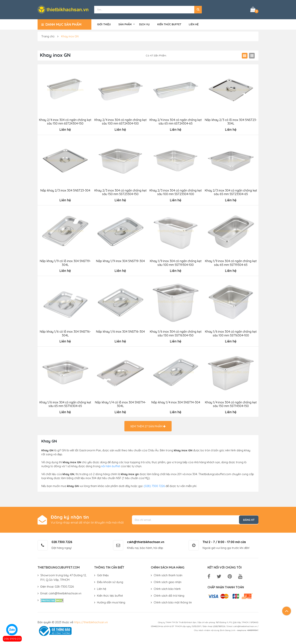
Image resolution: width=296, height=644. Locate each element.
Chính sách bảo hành (167, 588)
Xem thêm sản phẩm (148, 425)
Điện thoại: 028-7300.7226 (57, 586)
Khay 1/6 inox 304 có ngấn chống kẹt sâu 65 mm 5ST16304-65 (65, 403)
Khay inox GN (70, 36)
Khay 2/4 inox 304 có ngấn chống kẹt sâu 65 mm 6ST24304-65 (176, 121)
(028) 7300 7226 (154, 485)
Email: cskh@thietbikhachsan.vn (61, 592)
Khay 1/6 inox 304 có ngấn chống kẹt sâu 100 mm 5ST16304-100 (231, 333)
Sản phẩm (125, 24)
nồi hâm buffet (111, 465)
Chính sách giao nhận (168, 581)
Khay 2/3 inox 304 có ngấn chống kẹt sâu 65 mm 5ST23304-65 (231, 192)
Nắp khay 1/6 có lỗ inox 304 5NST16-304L (65, 333)
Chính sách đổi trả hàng (169, 595)
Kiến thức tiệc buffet (110, 595)
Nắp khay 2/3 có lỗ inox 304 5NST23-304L (231, 121)
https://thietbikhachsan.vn (91, 621)
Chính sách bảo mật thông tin (173, 601)
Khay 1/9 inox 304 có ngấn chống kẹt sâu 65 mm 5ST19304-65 (231, 262)
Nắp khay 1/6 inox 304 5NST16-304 (120, 331)
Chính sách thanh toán (168, 574)
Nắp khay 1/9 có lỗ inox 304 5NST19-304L (65, 262)
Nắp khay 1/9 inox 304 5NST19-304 (120, 260)
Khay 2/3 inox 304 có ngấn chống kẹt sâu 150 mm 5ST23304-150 (120, 192)
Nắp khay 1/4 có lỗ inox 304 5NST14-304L (120, 403)
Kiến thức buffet (169, 24)
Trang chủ (48, 36)
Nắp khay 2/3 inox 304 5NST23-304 (65, 190)
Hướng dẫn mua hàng (111, 601)
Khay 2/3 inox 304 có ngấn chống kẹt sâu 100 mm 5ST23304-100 (176, 192)
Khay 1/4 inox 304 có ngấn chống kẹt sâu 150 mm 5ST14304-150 (231, 403)
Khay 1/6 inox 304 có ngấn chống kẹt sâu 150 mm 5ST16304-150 (175, 333)
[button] (198, 9)
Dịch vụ (144, 24)
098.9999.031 (12, 639)
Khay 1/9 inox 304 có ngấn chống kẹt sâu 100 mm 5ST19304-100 (175, 262)
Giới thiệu (104, 24)
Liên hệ (194, 24)
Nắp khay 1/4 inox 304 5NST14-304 (175, 401)
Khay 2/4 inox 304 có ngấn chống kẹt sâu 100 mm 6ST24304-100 (120, 121)
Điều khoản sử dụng (110, 581)
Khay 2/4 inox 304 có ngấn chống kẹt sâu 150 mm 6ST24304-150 (65, 121)
